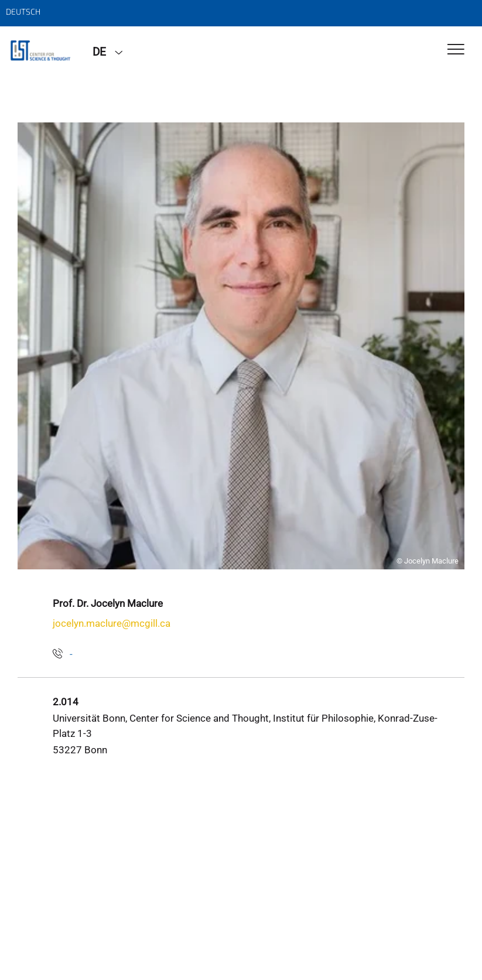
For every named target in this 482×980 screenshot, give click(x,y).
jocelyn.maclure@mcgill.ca (112, 623)
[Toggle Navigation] (456, 50)
